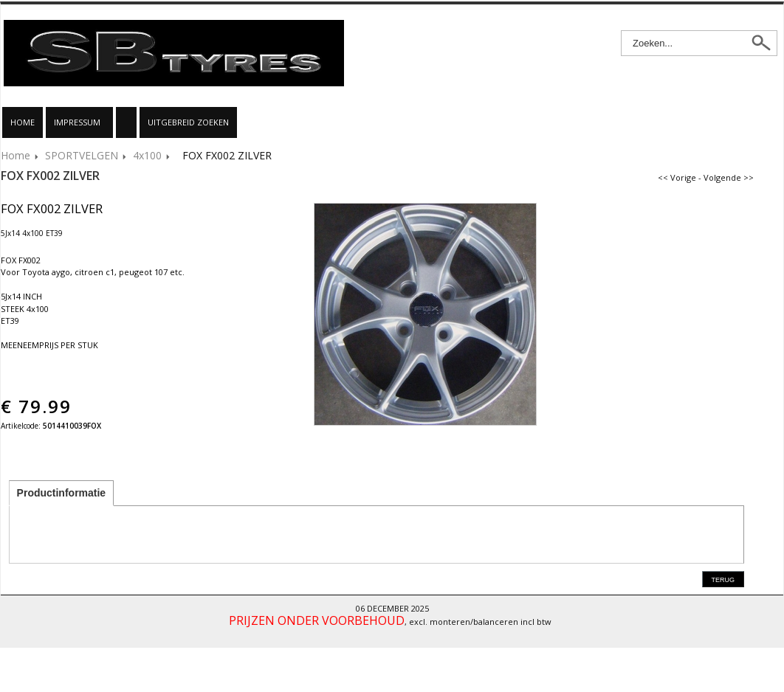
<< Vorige (677, 177)
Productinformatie (62, 493)
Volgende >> (729, 177)
